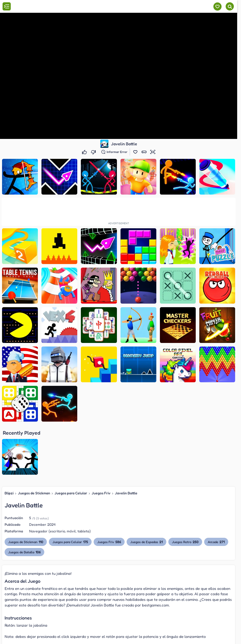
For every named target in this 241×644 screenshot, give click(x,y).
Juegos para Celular (71, 441)
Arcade (217, 490)
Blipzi (9, 441)
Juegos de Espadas (147, 490)
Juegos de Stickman (34, 441)
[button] (135, 152)
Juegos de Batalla (25, 500)
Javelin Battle (126, 441)
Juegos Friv (101, 441)
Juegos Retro (185, 490)
